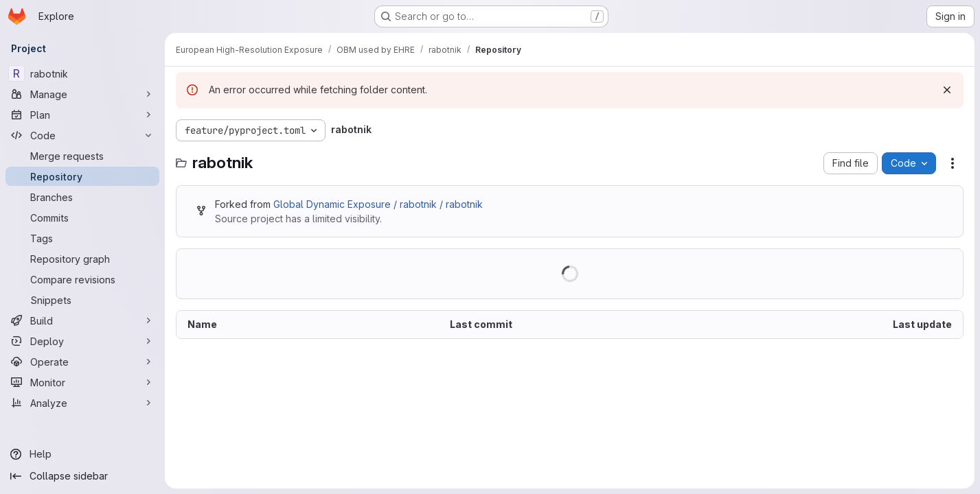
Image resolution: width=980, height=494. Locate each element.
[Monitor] (82, 382)
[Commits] (82, 217)
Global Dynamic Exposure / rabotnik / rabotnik (378, 204)
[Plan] (82, 115)
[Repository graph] (82, 259)
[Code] (82, 135)
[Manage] (82, 94)
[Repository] (82, 176)
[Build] (82, 320)
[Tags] (82, 238)
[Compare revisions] (82, 279)
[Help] (82, 454)
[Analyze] (82, 403)
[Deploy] (82, 341)
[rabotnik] (82, 73)
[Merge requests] (82, 156)
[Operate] (82, 362)
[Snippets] (82, 300)
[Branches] (82, 197)
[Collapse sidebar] (82, 476)
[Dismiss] (947, 90)
